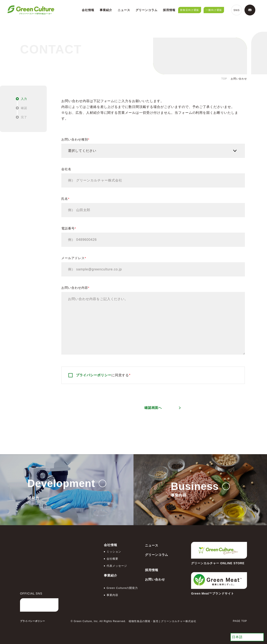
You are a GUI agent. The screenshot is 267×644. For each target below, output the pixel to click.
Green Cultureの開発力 (122, 588)
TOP (224, 79)
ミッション (114, 552)
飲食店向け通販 (190, 10)
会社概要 (112, 559)
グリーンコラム (147, 10)
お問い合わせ (155, 579)
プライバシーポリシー (94, 375)
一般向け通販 (214, 10)
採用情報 (169, 10)
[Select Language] (247, 637)
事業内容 (112, 595)
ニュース (124, 10)
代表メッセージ (117, 566)
